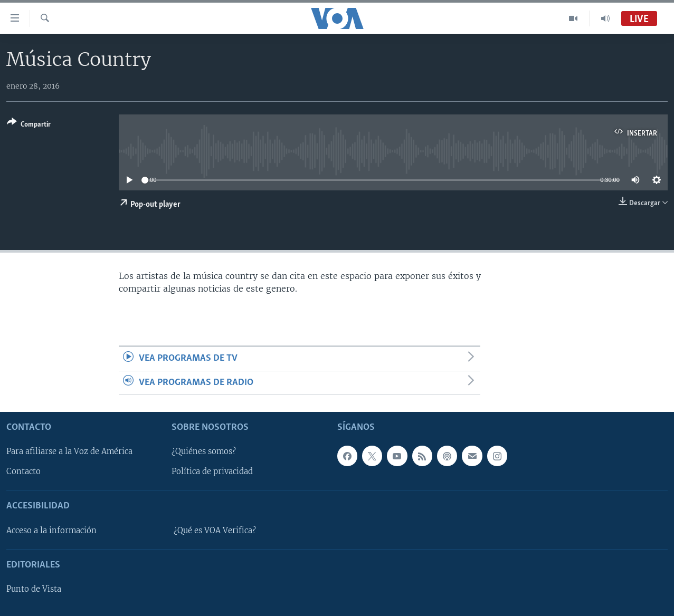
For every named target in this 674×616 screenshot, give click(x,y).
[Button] (29, 125)
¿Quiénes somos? (204, 452)
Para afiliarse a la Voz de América (69, 452)
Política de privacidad (212, 472)
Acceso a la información (51, 531)
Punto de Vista (34, 589)
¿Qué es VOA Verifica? (215, 531)
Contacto (23, 472)
